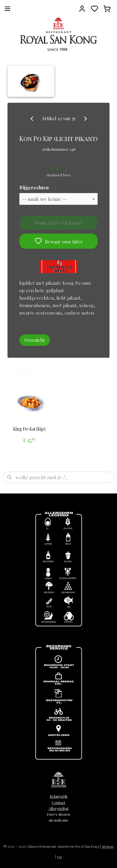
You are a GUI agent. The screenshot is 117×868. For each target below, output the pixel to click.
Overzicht (35, 340)
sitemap (108, 846)
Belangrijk (58, 796)
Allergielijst (59, 808)
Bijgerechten (34, 187)
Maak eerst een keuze (58, 223)
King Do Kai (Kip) (29, 429)
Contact (58, 802)
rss (59, 857)
